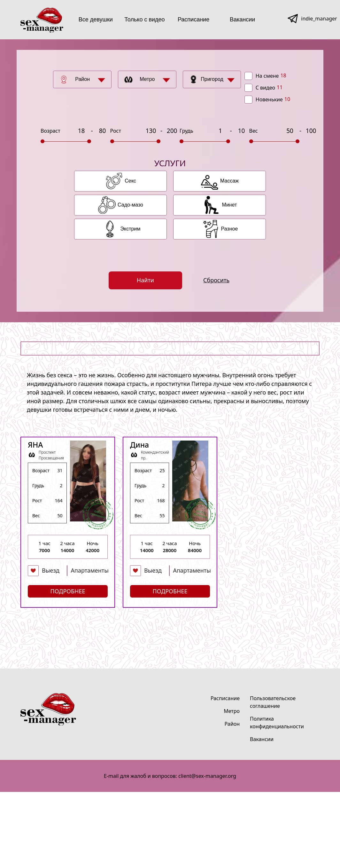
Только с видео (144, 20)
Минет (230, 205)
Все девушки (96, 20)
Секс (130, 181)
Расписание (193, 20)
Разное (230, 229)
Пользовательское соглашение (273, 702)
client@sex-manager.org (207, 776)
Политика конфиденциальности (277, 723)
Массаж (229, 181)
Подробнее (68, 591)
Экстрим (131, 229)
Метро (147, 79)
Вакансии (242, 20)
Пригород (212, 79)
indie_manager (319, 19)
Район (82, 79)
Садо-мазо (130, 205)
